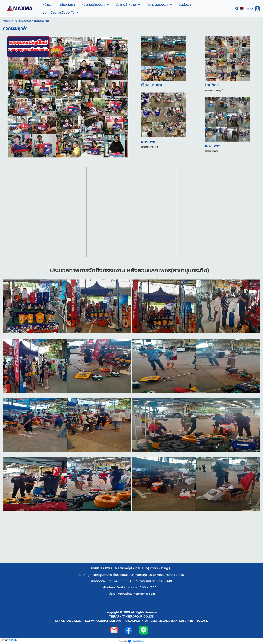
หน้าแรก (7, 21)
